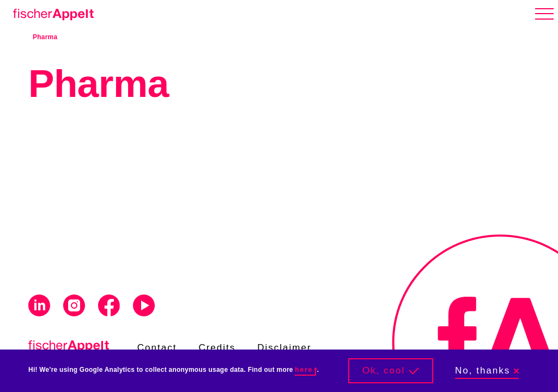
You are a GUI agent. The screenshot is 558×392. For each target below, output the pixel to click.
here (305, 370)
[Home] (51, 13)
